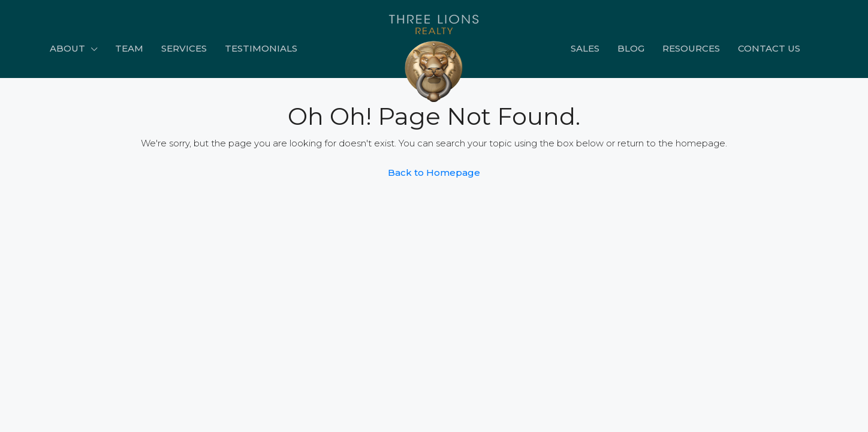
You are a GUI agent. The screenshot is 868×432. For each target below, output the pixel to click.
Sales (585, 48)
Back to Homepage (434, 172)
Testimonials (261, 48)
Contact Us (769, 48)
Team (129, 48)
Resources (691, 48)
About (67, 48)
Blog (631, 48)
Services (184, 48)
